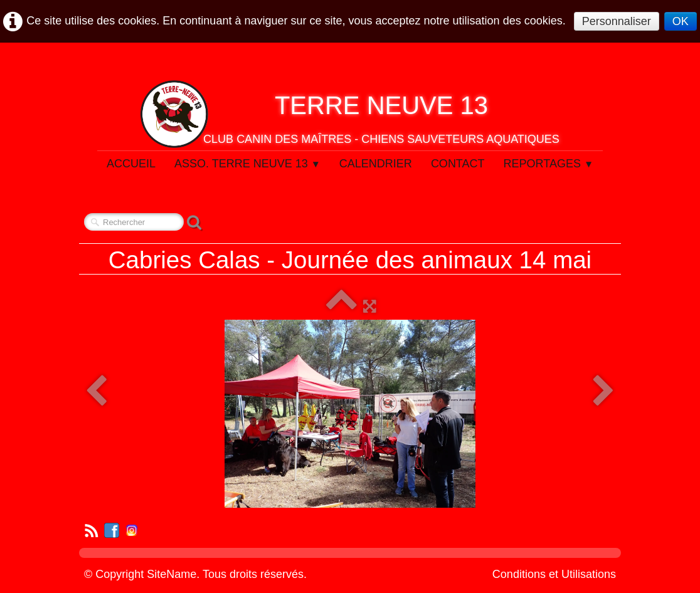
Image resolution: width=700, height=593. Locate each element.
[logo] (350, 114)
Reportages (549, 164)
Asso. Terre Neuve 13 (247, 164)
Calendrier (376, 164)
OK (681, 21)
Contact (458, 164)
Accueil (131, 164)
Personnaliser (617, 21)
